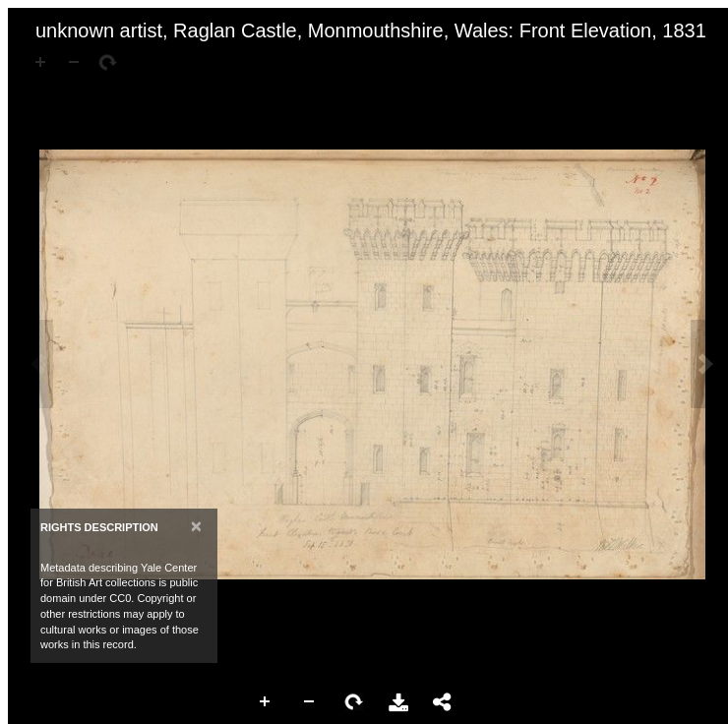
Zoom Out (310, 702)
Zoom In (266, 702)
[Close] (196, 526)
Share (443, 702)
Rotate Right (354, 702)
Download (398, 702)
